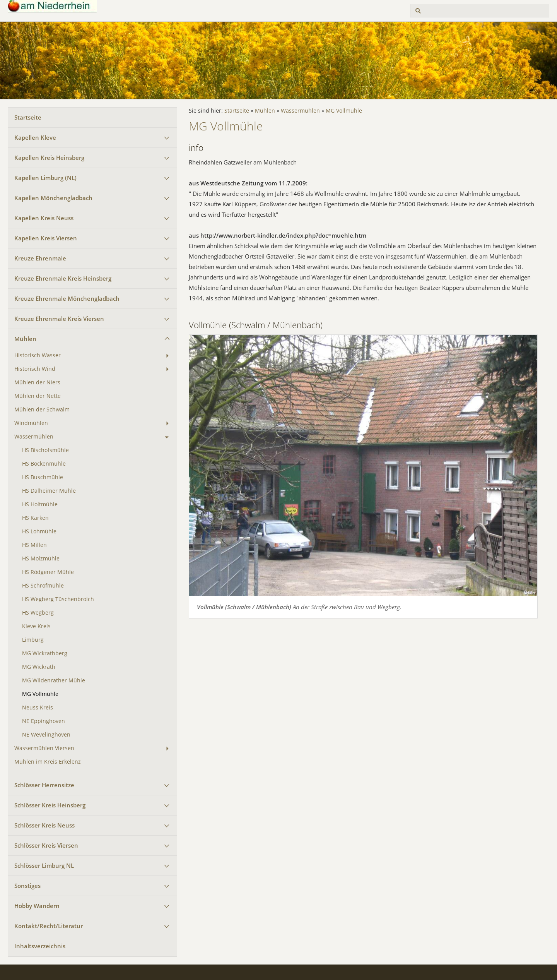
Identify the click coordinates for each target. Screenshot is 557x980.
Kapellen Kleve (35, 137)
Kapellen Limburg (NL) (45, 178)
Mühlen (25, 339)
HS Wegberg (38, 613)
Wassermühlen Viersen (44, 748)
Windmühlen (31, 423)
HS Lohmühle (39, 531)
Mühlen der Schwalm (42, 409)
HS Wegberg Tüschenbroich (58, 599)
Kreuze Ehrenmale (40, 258)
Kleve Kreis (36, 626)
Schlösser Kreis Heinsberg (50, 805)
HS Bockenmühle (44, 464)
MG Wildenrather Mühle (54, 680)
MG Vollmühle (40, 694)
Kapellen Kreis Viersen (46, 238)
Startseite (28, 117)
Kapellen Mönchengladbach (53, 198)
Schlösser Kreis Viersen (46, 845)
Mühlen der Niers (37, 382)
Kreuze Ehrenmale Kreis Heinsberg (63, 278)
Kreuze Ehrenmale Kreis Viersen (59, 319)
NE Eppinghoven (44, 721)
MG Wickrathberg (45, 653)
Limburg (33, 640)
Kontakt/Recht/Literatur (49, 926)
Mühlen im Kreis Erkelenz (48, 762)
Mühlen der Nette (38, 396)
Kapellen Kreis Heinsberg (49, 158)
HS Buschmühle (43, 477)
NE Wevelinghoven (46, 735)
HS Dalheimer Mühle (49, 491)
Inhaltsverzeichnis (40, 946)
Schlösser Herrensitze (44, 785)
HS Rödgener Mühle (48, 572)
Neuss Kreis (38, 708)
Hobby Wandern (37, 906)
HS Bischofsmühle (45, 450)
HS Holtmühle (40, 504)
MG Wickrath (39, 667)
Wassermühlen (34, 437)
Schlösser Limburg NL (44, 865)
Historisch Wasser (38, 355)
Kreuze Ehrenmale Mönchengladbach (67, 298)
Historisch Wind (35, 369)
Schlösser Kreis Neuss (44, 825)
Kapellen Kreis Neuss (44, 218)
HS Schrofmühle (43, 586)
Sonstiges (27, 886)
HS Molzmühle (41, 559)
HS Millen (34, 545)
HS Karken (35, 518)
